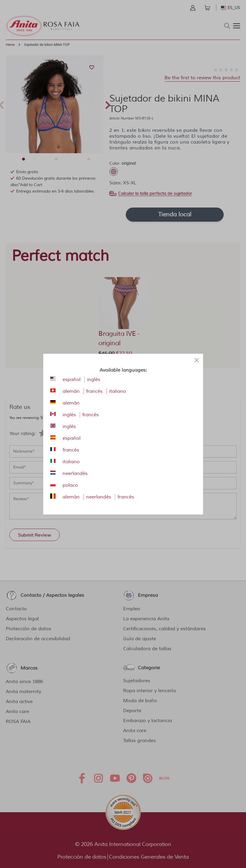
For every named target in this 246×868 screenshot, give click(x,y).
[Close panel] (197, 360)
